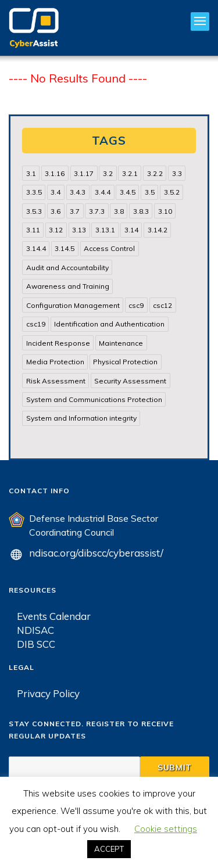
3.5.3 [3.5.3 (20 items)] (34, 211)
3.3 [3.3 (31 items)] (177, 173)
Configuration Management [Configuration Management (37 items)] (73, 305)
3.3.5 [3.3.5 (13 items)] (34, 192)
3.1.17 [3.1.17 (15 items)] (84, 173)
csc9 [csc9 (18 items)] (136, 305)
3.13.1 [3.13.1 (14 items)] (105, 230)
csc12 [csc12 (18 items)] (162, 305)
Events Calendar (54, 616)
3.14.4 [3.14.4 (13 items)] (36, 248)
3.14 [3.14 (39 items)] (131, 230)
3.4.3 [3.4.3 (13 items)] (78, 192)
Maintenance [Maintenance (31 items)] (121, 343)
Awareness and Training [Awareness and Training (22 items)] (68, 286)
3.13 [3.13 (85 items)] (79, 230)
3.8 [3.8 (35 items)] (119, 211)
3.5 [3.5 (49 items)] (150, 192)
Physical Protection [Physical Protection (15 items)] (125, 362)
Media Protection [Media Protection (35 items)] (55, 362)
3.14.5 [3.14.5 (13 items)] (65, 248)
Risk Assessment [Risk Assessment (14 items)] (56, 381)
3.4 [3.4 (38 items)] (56, 192)
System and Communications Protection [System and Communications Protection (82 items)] (94, 399)
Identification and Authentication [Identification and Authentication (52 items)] (109, 324)
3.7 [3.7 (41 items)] (75, 211)
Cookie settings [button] (166, 829)
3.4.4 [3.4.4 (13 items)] (103, 192)
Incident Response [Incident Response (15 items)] (58, 343)
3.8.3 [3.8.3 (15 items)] (141, 211)
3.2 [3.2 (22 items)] (108, 173)
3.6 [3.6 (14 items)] (56, 211)
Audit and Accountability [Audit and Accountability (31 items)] (67, 268)
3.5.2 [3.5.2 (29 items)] (172, 192)
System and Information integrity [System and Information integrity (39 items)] (81, 418)
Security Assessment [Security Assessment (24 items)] (130, 381)
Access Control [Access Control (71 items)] (109, 248)
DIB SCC (36, 644)
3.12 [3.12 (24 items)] (56, 230)
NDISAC (35, 630)
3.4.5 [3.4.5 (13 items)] (128, 192)
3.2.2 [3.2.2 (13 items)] (155, 173)
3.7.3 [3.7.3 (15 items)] (97, 211)
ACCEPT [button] (109, 849)
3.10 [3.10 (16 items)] (165, 211)
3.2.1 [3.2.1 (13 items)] (130, 173)
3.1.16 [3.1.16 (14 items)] (55, 173)
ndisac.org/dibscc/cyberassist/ (96, 553)
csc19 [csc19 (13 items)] (36, 324)
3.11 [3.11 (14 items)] (33, 230)
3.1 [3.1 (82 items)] (31, 173)
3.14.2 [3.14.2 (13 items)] (158, 230)
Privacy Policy (48, 693)
